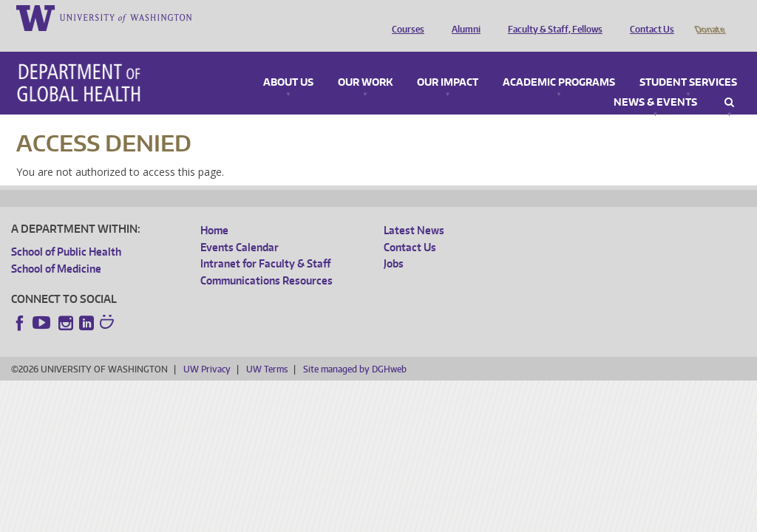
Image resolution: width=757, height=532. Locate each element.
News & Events (655, 82)
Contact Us (648, 17)
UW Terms (267, 348)
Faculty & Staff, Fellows (551, 17)
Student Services (688, 62)
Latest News (414, 209)
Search (729, 82)
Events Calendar (240, 226)
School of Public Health (66, 231)
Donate (709, 17)
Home (214, 209)
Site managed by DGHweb (355, 348)
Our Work (365, 62)
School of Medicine (56, 248)
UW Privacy (207, 348)
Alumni (462, 17)
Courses (404, 17)
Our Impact (448, 62)
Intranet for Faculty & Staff (265, 243)
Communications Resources (267, 260)
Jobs (394, 243)
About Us (288, 62)
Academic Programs (559, 62)
